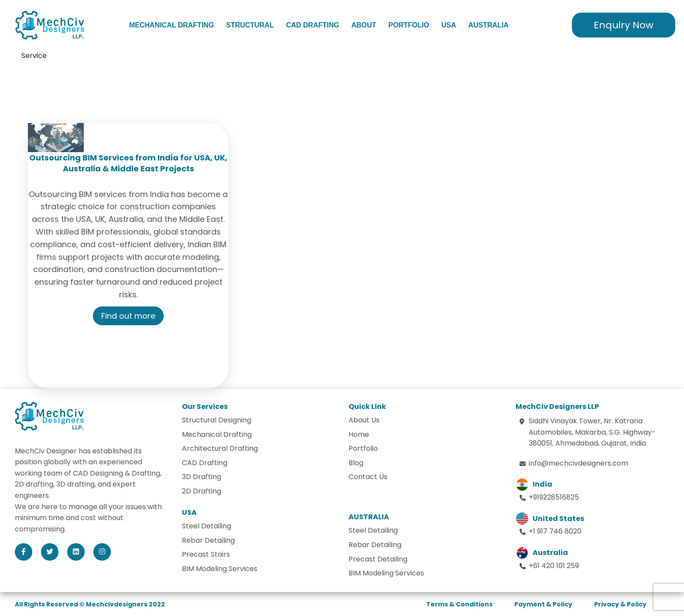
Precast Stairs (206, 554)
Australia (488, 25)
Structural (250, 25)
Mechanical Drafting (171, 25)
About (364, 25)
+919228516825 (554, 497)
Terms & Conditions (459, 604)
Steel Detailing (207, 526)
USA (449, 25)
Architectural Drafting (220, 448)
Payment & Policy (543, 604)
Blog (356, 463)
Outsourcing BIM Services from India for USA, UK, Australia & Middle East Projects (128, 163)
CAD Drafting (313, 25)
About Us (364, 420)
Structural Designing (217, 420)
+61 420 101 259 (554, 566)
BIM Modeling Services (220, 569)
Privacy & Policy (620, 604)
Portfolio (409, 25)
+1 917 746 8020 (555, 531)
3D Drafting (202, 477)
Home (359, 434)
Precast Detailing (378, 559)
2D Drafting (202, 491)
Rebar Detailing (208, 540)
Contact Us (368, 477)
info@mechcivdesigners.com (578, 463)
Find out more (128, 316)
